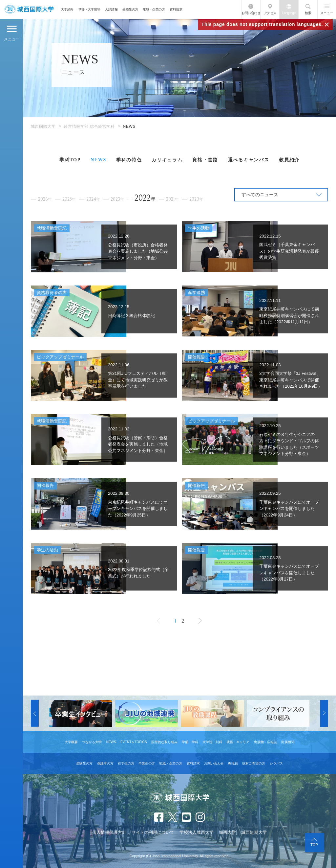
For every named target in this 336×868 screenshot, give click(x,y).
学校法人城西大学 (197, 832)
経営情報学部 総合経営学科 (89, 126)
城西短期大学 (254, 832)
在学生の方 (126, 763)
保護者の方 (105, 763)
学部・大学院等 (89, 9)
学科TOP (70, 160)
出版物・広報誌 (265, 742)
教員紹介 (289, 160)
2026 (45, 199)
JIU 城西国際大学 (29, 9)
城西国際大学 (43, 126)
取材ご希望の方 (254, 763)
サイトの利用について (153, 832)
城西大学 (227, 832)
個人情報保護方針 (109, 832)
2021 (172, 199)
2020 (196, 199)
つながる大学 (92, 742)
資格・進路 (205, 160)
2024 (93, 199)
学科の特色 (129, 160)
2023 (117, 199)
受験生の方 (130, 9)
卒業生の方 (147, 763)
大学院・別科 (212, 742)
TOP (314, 845)
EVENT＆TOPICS (134, 742)
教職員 (233, 763)
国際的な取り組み (164, 742)
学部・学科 (190, 742)
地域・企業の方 (154, 9)
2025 (69, 199)
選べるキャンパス (249, 160)
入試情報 (111, 9)
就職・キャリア (238, 742)
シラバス (276, 763)
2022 (145, 198)
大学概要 (71, 742)
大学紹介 (67, 9)
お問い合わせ (251, 13)
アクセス (270, 13)
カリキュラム (167, 160)
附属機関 (288, 742)
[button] (35, 714)
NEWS (98, 160)
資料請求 (176, 9)
